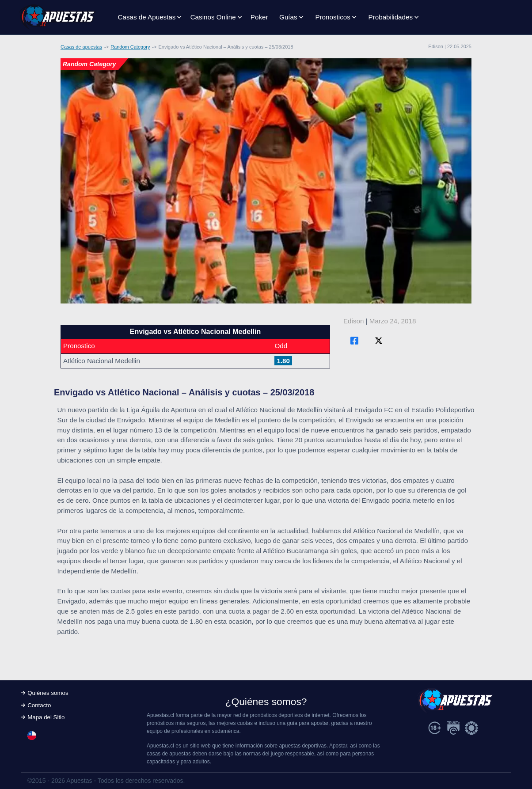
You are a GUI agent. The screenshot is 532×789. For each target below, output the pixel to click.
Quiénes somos (48, 693)
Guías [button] (288, 17)
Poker (259, 17)
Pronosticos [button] (332, 17)
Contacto (39, 705)
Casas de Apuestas (147, 17)
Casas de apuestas (81, 47)
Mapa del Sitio (46, 717)
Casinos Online (213, 17)
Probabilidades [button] (391, 17)
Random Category (130, 47)
